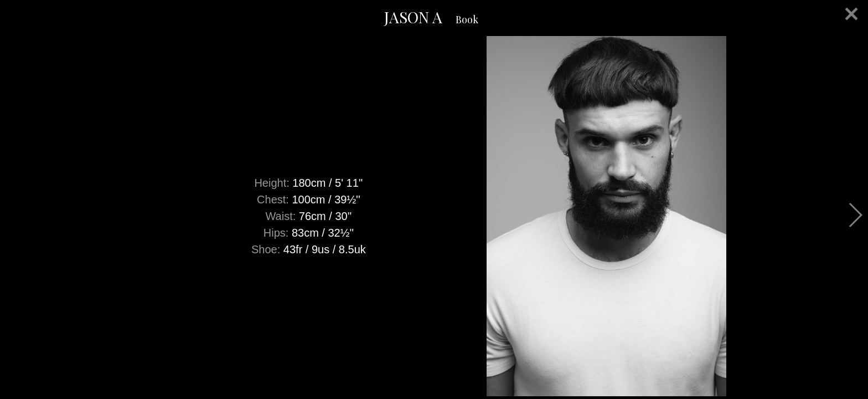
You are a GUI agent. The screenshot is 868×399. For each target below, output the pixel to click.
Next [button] (855, 215)
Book (467, 19)
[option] (434, 216)
